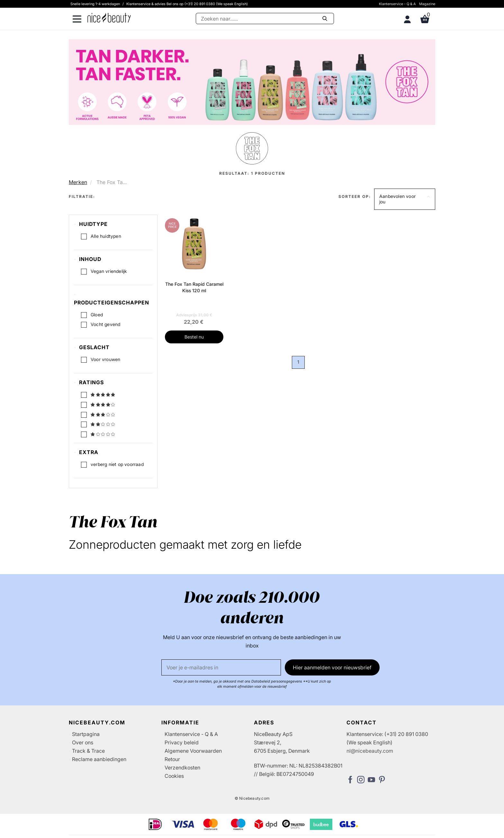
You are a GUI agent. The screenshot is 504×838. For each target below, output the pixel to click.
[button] (405, 199)
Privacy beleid (182, 742)
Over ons (83, 742)
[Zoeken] (265, 19)
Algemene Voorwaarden (193, 751)
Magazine (427, 4)
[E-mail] (221, 667)
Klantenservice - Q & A (397, 4)
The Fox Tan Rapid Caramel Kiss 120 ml (194, 287)
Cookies (174, 776)
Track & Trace (88, 751)
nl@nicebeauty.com (370, 751)
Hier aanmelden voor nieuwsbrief (332, 667)
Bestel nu (194, 337)
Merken (78, 182)
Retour (172, 759)
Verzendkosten (182, 768)
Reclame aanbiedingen (99, 759)
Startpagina (86, 734)
